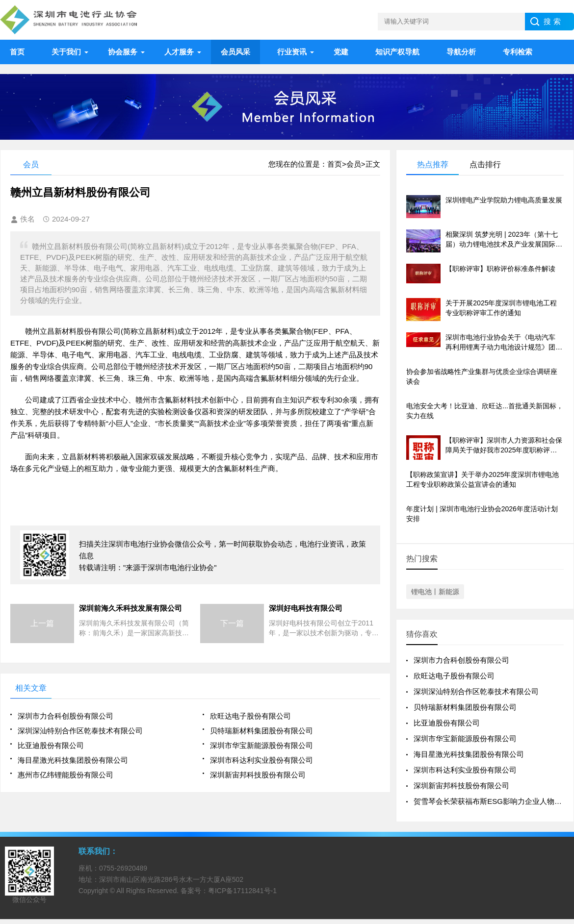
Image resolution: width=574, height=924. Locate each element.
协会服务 (123, 52)
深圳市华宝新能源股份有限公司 (261, 745)
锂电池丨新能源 (435, 592)
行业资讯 (292, 52)
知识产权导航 (397, 52)
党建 (341, 52)
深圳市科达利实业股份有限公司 (261, 760)
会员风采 (235, 52)
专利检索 (518, 52)
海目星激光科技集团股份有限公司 (73, 760)
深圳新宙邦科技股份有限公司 (258, 775)
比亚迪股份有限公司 (51, 745)
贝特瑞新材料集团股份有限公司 (261, 731)
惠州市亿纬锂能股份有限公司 (65, 775)
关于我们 (66, 52)
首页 (17, 52)
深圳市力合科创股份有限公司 (65, 716)
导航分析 (461, 52)
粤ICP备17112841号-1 (242, 891)
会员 (354, 164)
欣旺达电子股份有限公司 (250, 716)
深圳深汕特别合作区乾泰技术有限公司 (80, 731)
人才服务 (179, 52)
